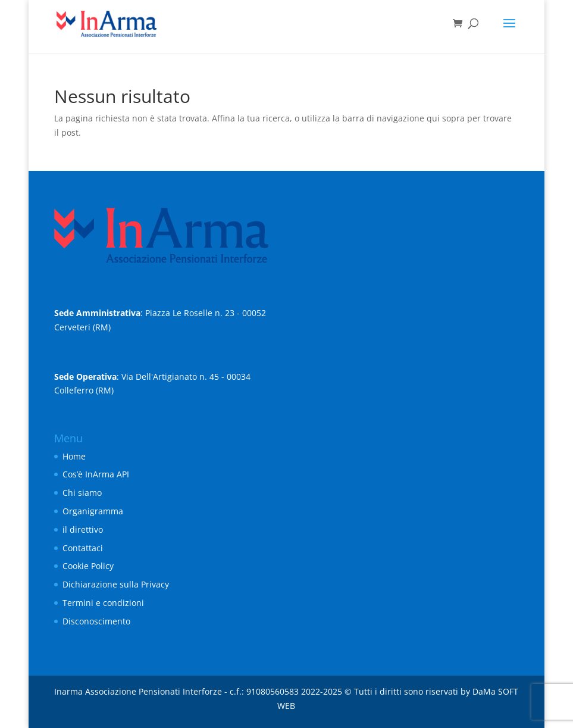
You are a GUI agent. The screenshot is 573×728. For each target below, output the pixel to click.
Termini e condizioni (103, 603)
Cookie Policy (88, 566)
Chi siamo (82, 493)
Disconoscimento (96, 621)
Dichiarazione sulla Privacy (116, 584)
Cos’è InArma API (96, 474)
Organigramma (93, 511)
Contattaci (83, 548)
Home (74, 456)
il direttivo (83, 529)
